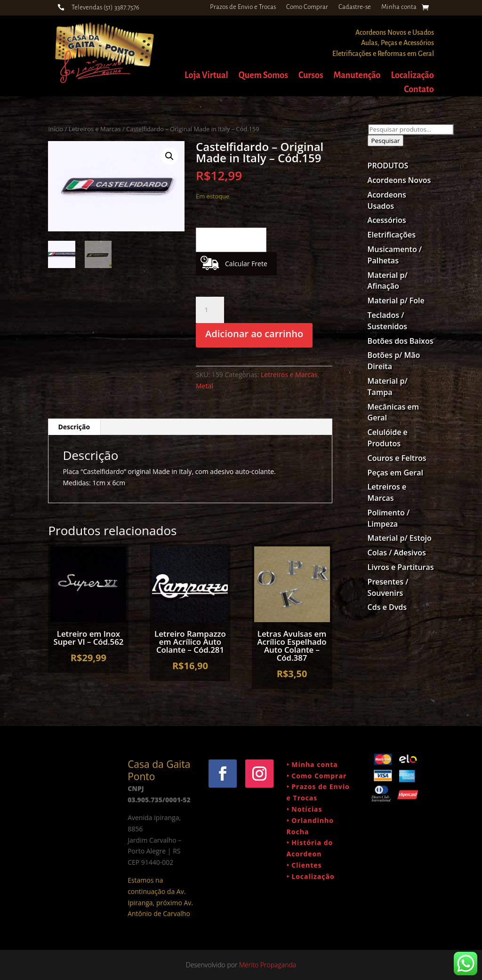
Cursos (311, 76)
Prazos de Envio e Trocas (243, 7)
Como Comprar (307, 7)
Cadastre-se (355, 7)
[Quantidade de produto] (210, 310)
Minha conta (399, 7)
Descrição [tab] (74, 427)
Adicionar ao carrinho (254, 334)
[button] (169, 156)
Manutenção (357, 76)
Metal (205, 386)
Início (56, 129)
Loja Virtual (206, 76)
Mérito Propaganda (268, 965)
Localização (412, 76)
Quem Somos (263, 76)
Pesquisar (386, 141)
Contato (419, 90)
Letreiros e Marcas (95, 129)
